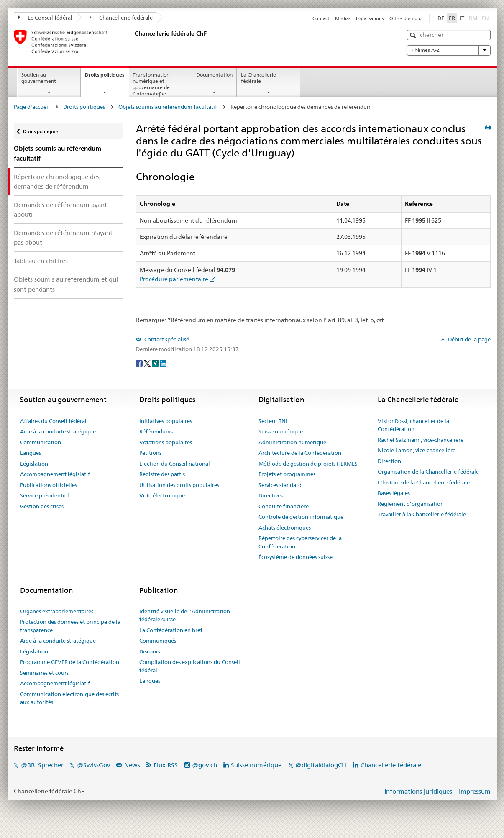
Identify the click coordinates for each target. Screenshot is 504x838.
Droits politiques (106, 77)
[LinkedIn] (163, 363)
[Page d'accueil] (133, 41)
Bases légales (394, 493)
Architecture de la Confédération (300, 453)
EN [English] (485, 18)
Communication (41, 442)
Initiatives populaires (166, 421)
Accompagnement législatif (55, 474)
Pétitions (150, 453)
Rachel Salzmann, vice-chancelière (421, 440)
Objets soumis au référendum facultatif (168, 107)
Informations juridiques (418, 791)
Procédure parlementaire (174, 279)
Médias (343, 18)
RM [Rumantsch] (473, 18)
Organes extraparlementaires (57, 611)
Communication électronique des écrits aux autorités (69, 698)
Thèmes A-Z (449, 50)
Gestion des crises (42, 506)
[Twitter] (148, 363)
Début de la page (469, 339)
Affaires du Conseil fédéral (53, 421)
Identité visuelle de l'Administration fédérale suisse (185, 615)
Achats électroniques (285, 528)
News (132, 765)
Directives (271, 495)
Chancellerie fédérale (121, 18)
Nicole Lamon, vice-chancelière (417, 450)
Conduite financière (284, 506)
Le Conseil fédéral (46, 18)
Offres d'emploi (406, 18)
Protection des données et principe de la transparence (70, 626)
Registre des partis (162, 474)
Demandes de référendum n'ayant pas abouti (63, 238)
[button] (414, 35)
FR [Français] (452, 18)
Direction (389, 461)
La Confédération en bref (171, 630)
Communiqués (158, 641)
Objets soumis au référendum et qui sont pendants (66, 284)
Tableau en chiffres (41, 261)
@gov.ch (205, 765)
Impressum (475, 791)
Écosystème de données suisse (295, 557)
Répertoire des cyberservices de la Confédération (300, 542)
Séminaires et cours (44, 673)
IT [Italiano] (462, 18)
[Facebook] (140, 363)
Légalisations (370, 18)
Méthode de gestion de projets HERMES (308, 464)
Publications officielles (49, 485)
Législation (34, 464)
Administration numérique (292, 442)
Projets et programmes (287, 474)
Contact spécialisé (166, 339)
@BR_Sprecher (42, 765)
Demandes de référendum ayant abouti (60, 210)
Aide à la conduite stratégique (58, 431)
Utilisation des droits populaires (179, 485)
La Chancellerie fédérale (258, 78)
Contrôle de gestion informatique (301, 517)
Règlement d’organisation (411, 504)
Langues (31, 453)
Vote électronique (162, 495)
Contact (321, 18)
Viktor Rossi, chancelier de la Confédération (413, 425)
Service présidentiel (45, 495)
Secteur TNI (273, 421)
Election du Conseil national (175, 464)
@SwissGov (93, 765)
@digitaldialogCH (321, 765)
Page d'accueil (32, 107)
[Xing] (156, 363)
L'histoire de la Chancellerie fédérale (424, 482)
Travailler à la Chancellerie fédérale (422, 514)
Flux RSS (166, 765)
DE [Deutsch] (441, 18)
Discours (150, 651)
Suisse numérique (281, 431)
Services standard (280, 485)
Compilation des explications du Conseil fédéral (190, 666)
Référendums (156, 431)
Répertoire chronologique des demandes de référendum (57, 182)
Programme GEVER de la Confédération (70, 662)
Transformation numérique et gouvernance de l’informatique (151, 84)
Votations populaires (166, 442)
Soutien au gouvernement (39, 78)
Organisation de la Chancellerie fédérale (428, 472)
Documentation (214, 75)
